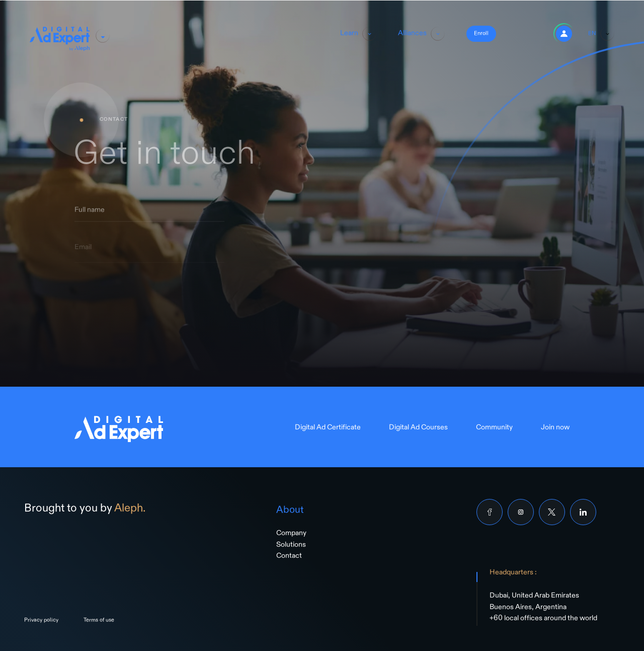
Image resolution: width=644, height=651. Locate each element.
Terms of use (99, 621)
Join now (555, 429)
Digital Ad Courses (418, 429)
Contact (289, 557)
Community (494, 429)
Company (291, 535)
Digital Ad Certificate (328, 429)
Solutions (291, 546)
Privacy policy (41, 621)
